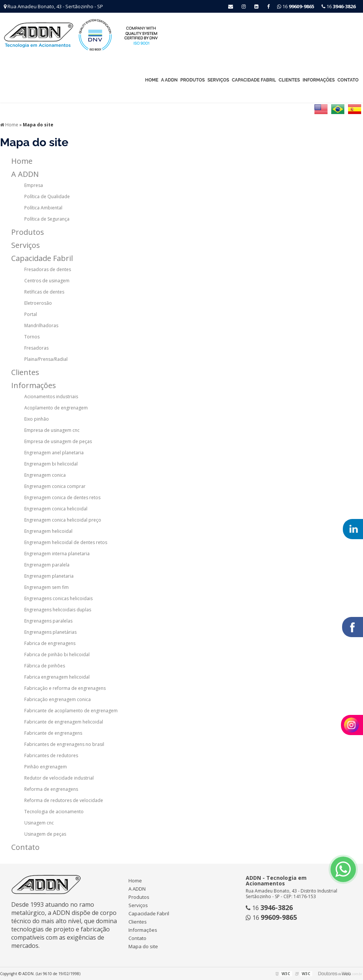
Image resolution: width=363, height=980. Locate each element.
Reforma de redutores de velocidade (64, 800)
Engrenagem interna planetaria (57, 554)
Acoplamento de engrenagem (56, 408)
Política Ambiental (43, 208)
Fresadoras (36, 348)
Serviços (218, 80)
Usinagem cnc (39, 823)
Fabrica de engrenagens (50, 643)
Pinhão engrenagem (46, 767)
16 (339, 6)
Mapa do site (143, 946)
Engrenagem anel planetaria (54, 453)
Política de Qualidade (47, 196)
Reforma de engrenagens (51, 789)
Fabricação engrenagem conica (58, 699)
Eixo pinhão (37, 419)
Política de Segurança (47, 219)
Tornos (32, 337)
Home (152, 80)
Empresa (34, 185)
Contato (348, 80)
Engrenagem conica (45, 475)
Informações (319, 80)
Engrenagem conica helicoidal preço (63, 520)
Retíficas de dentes (44, 292)
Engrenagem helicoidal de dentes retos (66, 542)
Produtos (193, 80)
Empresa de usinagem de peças (58, 441)
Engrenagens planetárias (50, 632)
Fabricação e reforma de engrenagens (65, 688)
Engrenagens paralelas (48, 621)
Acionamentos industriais (51, 397)
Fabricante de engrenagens (53, 733)
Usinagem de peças (45, 834)
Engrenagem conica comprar (55, 486)
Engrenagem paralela (47, 565)
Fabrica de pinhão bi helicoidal (57, 655)
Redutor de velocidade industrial (59, 778)
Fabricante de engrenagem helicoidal (64, 722)
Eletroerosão (38, 303)
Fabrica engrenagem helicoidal (57, 677)
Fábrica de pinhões (45, 666)
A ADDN (169, 80)
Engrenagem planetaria (49, 576)
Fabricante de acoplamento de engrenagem (71, 711)
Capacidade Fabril (254, 80)
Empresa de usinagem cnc (52, 430)
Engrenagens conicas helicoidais (58, 598)
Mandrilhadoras (41, 325)
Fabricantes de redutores (51, 755)
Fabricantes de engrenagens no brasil (64, 744)
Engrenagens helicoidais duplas (58, 610)
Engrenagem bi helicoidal (51, 464)
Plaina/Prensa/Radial (46, 359)
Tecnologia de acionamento (54, 812)
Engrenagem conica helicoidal (56, 509)
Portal (31, 314)
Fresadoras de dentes (48, 269)
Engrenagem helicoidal (48, 531)
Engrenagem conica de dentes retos (62, 497)
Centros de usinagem (47, 281)
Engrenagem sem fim (46, 587)
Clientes (289, 80)
